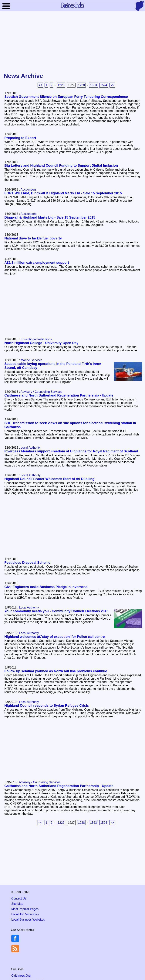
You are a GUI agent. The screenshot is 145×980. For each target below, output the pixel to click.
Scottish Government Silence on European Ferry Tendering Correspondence (66, 97)
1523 (93, 85)
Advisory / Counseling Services (41, 392)
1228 (82, 85)
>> (112, 85)
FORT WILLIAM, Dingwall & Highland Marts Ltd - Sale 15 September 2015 (63, 193)
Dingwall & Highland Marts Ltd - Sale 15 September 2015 (50, 217)
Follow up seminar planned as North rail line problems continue (56, 671)
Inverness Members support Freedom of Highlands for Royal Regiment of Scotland (71, 451)
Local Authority (31, 448)
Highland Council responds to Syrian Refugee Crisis (47, 706)
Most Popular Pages (25, 909)
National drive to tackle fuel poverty (33, 238)
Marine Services (32, 360)
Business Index (72, 5)
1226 (61, 85)
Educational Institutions (36, 339)
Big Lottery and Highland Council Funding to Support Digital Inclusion (61, 166)
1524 (104, 85)
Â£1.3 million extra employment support (37, 263)
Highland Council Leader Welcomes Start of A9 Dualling (49, 479)
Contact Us (19, 898)
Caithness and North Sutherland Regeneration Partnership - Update (59, 395)
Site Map (17, 904)
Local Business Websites (28, 920)
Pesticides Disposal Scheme (27, 563)
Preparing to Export (20, 138)
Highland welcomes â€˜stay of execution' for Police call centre (54, 637)
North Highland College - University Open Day (41, 343)
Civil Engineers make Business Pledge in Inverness (46, 587)
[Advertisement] (72, 42)
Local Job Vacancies (25, 914)
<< (40, 85)
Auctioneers (29, 190)
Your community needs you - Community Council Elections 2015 (56, 611)
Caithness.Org (21, 976)
